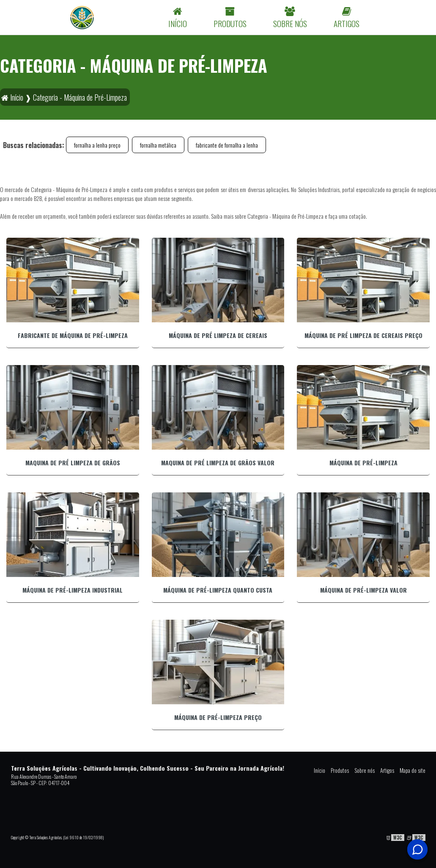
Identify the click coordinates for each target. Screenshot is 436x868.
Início (319, 770)
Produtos (340, 770)
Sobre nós (365, 770)
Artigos (387, 770)
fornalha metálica (158, 145)
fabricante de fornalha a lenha (227, 145)
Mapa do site (413, 770)
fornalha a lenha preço (97, 145)
